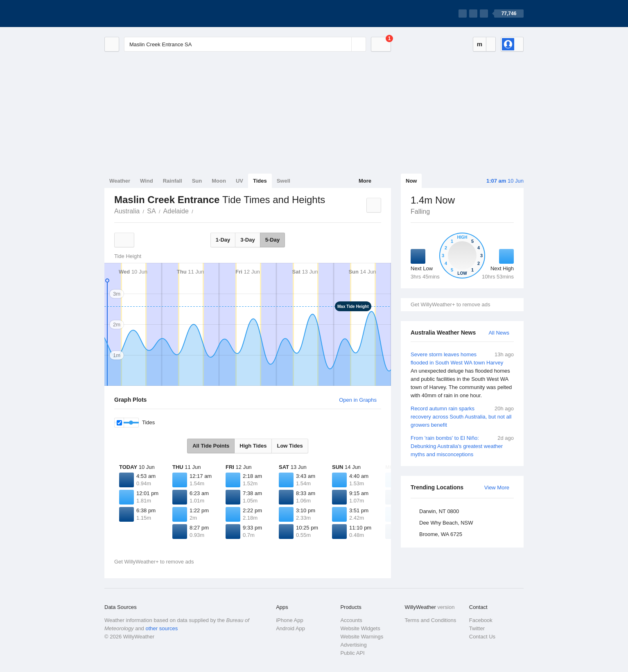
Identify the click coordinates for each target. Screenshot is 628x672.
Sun (197, 181)
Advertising (353, 645)
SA (151, 211)
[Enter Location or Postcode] (245, 44)
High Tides (253, 446)
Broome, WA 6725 (441, 534)
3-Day (247, 240)
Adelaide (176, 211)
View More (497, 488)
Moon (219, 181)
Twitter (477, 628)
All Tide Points (211, 446)
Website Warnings (362, 637)
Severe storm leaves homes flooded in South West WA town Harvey (462, 375)
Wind (147, 181)
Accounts (351, 620)
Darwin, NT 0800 (439, 511)
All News (499, 333)
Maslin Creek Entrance (198, 210)
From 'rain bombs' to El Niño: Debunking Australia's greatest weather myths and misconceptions (462, 446)
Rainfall (173, 181)
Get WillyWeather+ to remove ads (450, 304)
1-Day (223, 240)
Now (411, 181)
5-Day (272, 240)
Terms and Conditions (431, 620)
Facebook (481, 620)
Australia (127, 211)
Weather (120, 181)
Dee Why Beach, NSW (446, 523)
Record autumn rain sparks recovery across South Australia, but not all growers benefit (462, 416)
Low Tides (290, 446)
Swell (284, 181)
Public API (352, 653)
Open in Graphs (358, 400)
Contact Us (482, 637)
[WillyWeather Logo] (143, 14)
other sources (162, 628)
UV (239, 181)
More (365, 181)
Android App (290, 628)
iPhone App (290, 620)
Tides (260, 181)
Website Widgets (360, 628)
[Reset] (344, 44)
